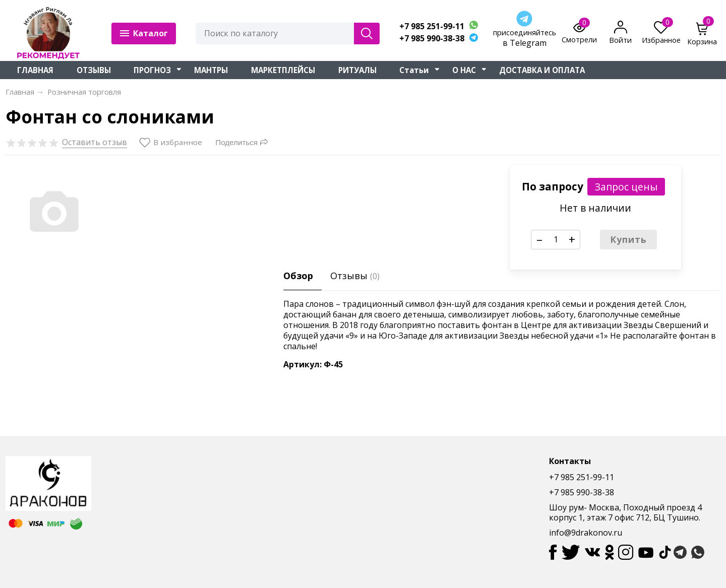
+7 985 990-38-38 (432, 39)
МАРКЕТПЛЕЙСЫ (283, 70)
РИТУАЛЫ (357, 70)
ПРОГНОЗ (152, 70)
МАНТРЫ (211, 70)
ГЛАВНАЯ (35, 70)
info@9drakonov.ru (586, 533)
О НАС (464, 70)
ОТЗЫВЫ (94, 70)
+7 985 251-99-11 (432, 26)
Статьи (414, 70)
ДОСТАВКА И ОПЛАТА (542, 70)
